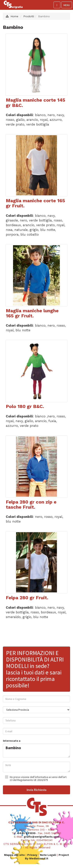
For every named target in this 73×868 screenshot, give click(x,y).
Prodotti (29, 16)
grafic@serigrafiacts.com (41, 836)
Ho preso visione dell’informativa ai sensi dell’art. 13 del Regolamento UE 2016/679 (38, 778)
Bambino (36, 750)
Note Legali (48, 855)
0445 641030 (26, 833)
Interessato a (12, 741)
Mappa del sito (14, 855)
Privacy (32, 855)
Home (14, 16)
